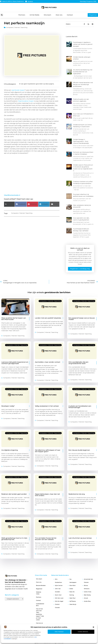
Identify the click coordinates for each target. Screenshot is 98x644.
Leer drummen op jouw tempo (80, 538)
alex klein (73, 585)
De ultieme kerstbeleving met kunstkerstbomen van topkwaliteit (83, 72)
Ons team (47, 15)
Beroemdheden (41, 585)
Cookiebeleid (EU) (40, 605)
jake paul (72, 598)
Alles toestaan (59, 632)
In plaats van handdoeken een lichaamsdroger (80, 407)
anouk (86, 598)
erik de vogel (59, 601)
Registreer (39, 589)
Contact (70, 15)
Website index (39, 593)
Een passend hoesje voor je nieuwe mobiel (82, 319)
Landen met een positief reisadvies (48, 318)
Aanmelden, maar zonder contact (48, 362)
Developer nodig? (8, 406)
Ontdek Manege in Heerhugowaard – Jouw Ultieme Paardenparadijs (81, 141)
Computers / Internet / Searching (17, 27)
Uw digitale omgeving (10, 450)
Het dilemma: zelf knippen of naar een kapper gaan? (48, 451)
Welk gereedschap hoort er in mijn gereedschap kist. (14, 539)
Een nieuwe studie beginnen (79, 450)
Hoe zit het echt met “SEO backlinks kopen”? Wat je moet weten (40, 614)
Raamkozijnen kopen (26, 101)
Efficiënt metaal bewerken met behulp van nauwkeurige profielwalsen (83, 84)
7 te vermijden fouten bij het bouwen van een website (46, 539)
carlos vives (88, 592)
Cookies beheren (83, 632)
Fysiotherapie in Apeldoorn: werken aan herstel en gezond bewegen (83, 44)
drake (71, 589)
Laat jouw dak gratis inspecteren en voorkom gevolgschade (15, 363)
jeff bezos (73, 601)
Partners (22, 15)
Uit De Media (34, 15)
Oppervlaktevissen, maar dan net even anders (47, 495)
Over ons (59, 15)
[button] (93, 627)
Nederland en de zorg (77, 494)
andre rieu (87, 601)
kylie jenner (59, 585)
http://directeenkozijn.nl (12, 195)
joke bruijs (73, 604)
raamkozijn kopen (18, 90)
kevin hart (58, 595)
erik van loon (59, 598)
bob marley (87, 595)
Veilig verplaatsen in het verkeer (47, 406)
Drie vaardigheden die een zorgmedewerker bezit (78, 363)
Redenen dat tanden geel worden (14, 494)
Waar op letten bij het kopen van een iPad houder (14, 319)
